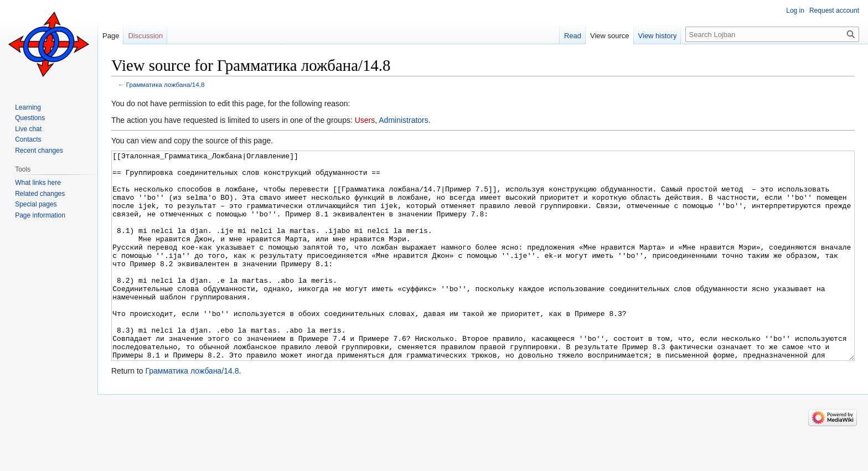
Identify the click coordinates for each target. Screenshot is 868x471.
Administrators (403, 120)
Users (365, 120)
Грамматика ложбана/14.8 (166, 84)
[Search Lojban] (772, 34)
